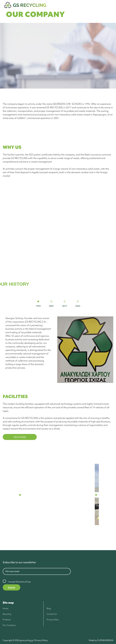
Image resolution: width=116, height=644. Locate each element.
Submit (11, 588)
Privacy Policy (41, 640)
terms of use (25, 582)
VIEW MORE (20, 437)
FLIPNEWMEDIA (105, 640)
